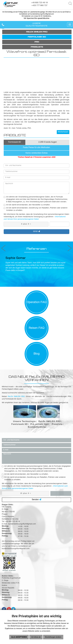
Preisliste (37, 47)
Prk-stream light (40, 425)
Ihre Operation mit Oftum (37, 601)
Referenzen (36, 249)
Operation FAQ (37, 303)
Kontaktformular (37, 427)
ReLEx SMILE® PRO (37, 32)
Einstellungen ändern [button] (53, 637)
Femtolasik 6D (20, 425)
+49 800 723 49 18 (39, 3)
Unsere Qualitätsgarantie (37, 25)
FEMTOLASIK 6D (37, 37)
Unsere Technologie (24, 422)
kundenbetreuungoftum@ (39, 14)
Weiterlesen (63, 132)
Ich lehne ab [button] (36, 637)
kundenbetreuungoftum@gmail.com (52, 529)
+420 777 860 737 (39, 6)
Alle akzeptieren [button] (19, 637)
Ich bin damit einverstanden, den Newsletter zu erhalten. (27, 205)
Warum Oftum (37, 598)
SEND (36, 232)
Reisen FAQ (37, 328)
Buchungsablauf (36, 604)
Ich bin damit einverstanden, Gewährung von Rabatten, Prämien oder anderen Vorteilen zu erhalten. (36, 209)
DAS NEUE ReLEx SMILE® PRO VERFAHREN (37, 378)
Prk (37, 42)
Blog (37, 354)
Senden (36, 500)
